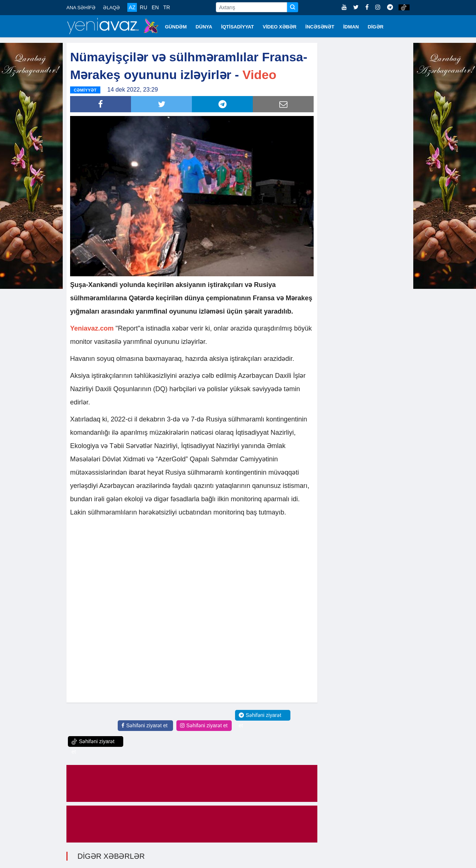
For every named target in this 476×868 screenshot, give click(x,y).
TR (167, 7)
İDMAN (351, 27)
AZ (132, 7)
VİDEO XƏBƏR (280, 27)
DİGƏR (376, 27)
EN (155, 7)
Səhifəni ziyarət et (144, 725)
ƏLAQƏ (111, 8)
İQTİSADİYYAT (237, 27)
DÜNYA (204, 27)
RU (144, 7)
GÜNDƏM (176, 27)
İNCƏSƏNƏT (320, 27)
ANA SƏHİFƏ (81, 8)
